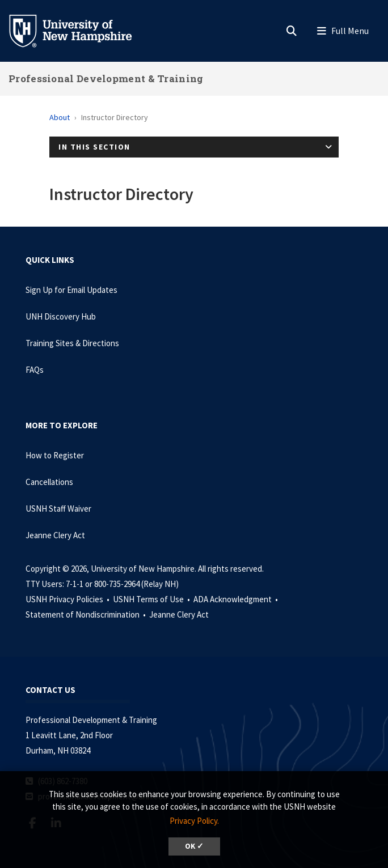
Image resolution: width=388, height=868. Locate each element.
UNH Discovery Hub (61, 316)
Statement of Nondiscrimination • (87, 614)
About (60, 117)
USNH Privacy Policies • (68, 599)
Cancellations (49, 482)
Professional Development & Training (106, 78)
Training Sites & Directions (72, 343)
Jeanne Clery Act (55, 535)
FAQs (35, 370)
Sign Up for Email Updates (71, 290)
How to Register (55, 455)
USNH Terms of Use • (152, 599)
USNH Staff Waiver (58, 509)
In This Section (94, 147)
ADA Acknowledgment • (237, 599)
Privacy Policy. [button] (194, 821)
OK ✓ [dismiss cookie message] (194, 846)
